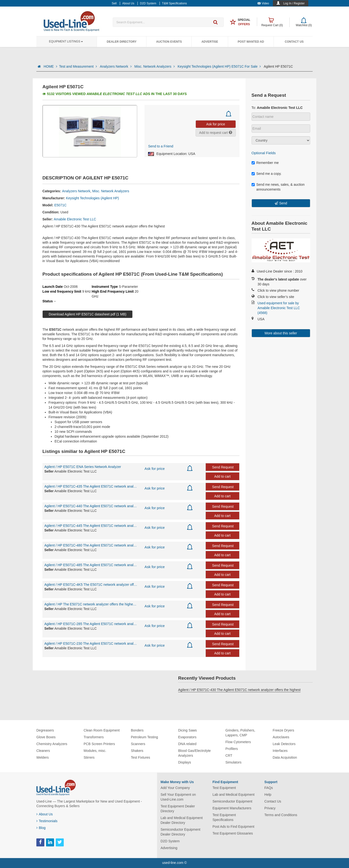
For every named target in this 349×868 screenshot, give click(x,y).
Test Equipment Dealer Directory (178, 809)
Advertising (169, 848)
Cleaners (43, 751)
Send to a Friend (161, 146)
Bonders (137, 730)
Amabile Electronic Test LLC (75, 219)
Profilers (232, 749)
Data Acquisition (285, 757)
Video (263, 3)
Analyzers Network (116, 66)
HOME (50, 66)
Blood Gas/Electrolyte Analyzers (194, 753)
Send (283, 203)
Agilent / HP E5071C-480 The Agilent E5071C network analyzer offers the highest (91, 545)
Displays (185, 762)
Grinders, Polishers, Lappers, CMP (240, 733)
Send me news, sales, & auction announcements (278, 187)
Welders (43, 757)
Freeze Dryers (283, 730)
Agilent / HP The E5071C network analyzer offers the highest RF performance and (91, 604)
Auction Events (169, 42)
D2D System (170, 841)
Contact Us (294, 42)
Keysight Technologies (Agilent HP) (92, 198)
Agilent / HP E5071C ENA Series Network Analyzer (83, 467)
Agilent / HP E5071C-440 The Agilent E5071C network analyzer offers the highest (91, 506)
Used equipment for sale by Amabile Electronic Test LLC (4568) (279, 308)
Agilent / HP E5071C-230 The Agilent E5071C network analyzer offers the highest (91, 643)
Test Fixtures (140, 757)
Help (268, 795)
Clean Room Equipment (102, 730)
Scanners (138, 744)
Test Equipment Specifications (224, 817)
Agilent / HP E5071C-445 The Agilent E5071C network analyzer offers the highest (91, 526)
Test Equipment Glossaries (233, 833)
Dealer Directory (122, 42)
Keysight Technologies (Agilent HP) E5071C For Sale (220, 66)
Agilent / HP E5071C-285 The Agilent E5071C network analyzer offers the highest (91, 624)
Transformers (94, 737)
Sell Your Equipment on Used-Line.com (178, 797)
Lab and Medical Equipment (234, 795)
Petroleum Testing (144, 737)
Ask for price (155, 469)
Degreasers (45, 730)
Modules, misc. (95, 751)
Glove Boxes (46, 737)
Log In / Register (294, 3)
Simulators (233, 762)
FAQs (269, 788)
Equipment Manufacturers (232, 808)
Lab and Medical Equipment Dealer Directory (182, 820)
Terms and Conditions (281, 815)
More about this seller (281, 333)
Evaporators (187, 737)
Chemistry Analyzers (52, 744)
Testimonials (47, 821)
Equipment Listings (66, 41)
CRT (229, 755)
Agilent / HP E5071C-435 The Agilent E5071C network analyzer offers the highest (91, 486)
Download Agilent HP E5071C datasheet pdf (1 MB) (87, 314)
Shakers (137, 751)
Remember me (265, 163)
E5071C (60, 205)
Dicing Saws (187, 730)
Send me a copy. (267, 174)
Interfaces (280, 751)
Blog (41, 828)
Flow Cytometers (238, 742)
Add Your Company (175, 788)
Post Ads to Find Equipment (234, 827)
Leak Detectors (284, 744)
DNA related (187, 744)
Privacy (270, 808)
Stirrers (89, 757)
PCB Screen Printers (99, 744)
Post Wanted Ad (251, 42)
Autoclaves (281, 737)
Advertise (210, 42)
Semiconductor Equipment (232, 801)
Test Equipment (224, 788)
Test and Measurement (79, 66)
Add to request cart (216, 133)
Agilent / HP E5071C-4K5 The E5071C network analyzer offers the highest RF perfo (91, 585)
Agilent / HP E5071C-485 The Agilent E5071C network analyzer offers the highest (91, 565)
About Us (45, 814)
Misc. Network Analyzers (155, 66)
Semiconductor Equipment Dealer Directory (181, 832)
